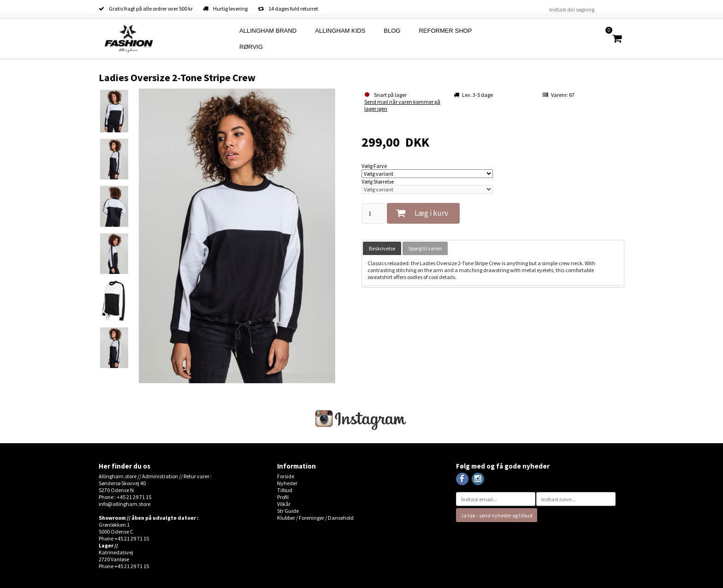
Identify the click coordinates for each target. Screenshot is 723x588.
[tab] (382, 248)
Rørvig (251, 47)
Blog (392, 31)
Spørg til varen (425, 248)
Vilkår (284, 504)
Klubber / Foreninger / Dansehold (315, 518)
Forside (286, 476)
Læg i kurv (431, 213)
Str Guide (288, 511)
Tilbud (285, 490)
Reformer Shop (445, 31)
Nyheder (287, 483)
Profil (283, 497)
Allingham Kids (340, 31)
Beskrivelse (382, 248)
